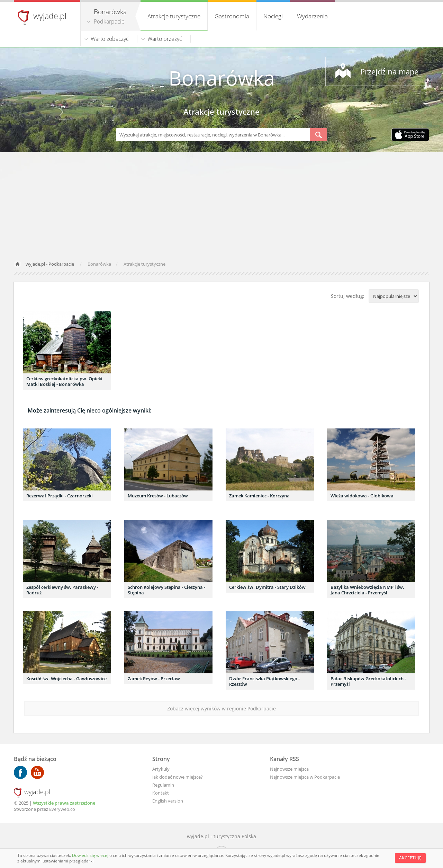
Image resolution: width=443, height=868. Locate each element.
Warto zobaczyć (110, 39)
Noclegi (273, 16)
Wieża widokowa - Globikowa (362, 496)
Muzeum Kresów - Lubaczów (158, 496)
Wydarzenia (312, 16)
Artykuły (161, 769)
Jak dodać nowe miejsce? (178, 777)
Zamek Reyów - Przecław (154, 679)
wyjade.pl (50, 16)
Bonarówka (222, 78)
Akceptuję (410, 858)
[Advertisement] (221, 204)
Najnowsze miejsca (289, 769)
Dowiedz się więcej (91, 855)
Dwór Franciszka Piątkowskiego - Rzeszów (264, 681)
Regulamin (163, 785)
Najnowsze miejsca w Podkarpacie (305, 777)
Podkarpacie (109, 21)
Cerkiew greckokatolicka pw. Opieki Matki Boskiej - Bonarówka (64, 381)
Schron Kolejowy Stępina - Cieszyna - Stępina (166, 590)
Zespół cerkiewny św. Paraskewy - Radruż (62, 590)
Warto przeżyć (165, 39)
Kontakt (161, 793)
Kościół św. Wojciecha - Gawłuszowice (66, 679)
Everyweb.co (62, 809)
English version (168, 801)
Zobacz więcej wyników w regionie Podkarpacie (221, 708)
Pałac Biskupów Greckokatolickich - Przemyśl (368, 681)
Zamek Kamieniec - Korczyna (259, 496)
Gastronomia (232, 16)
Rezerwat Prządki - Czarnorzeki (60, 496)
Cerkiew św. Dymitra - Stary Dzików (267, 587)
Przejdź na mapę (389, 71)
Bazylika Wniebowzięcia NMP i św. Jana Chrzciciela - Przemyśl (367, 590)
